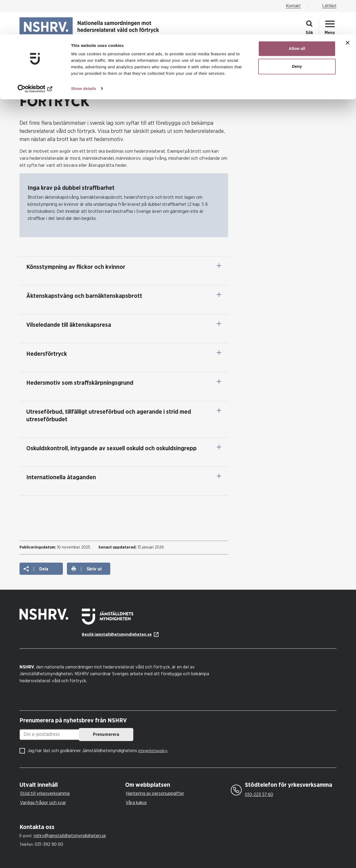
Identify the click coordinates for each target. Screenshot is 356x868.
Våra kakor (136, 803)
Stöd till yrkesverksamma (45, 793)
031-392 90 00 (49, 844)
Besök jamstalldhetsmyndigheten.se (117, 634)
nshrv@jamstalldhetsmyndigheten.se (70, 836)
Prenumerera (152, 735)
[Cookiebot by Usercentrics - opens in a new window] (35, 54)
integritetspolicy (153, 751)
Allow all (297, 14)
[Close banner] (348, 8)
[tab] (71, 785)
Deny (297, 32)
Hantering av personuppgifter (155, 793)
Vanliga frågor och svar (43, 803)
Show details (84, 54)
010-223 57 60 (259, 794)
